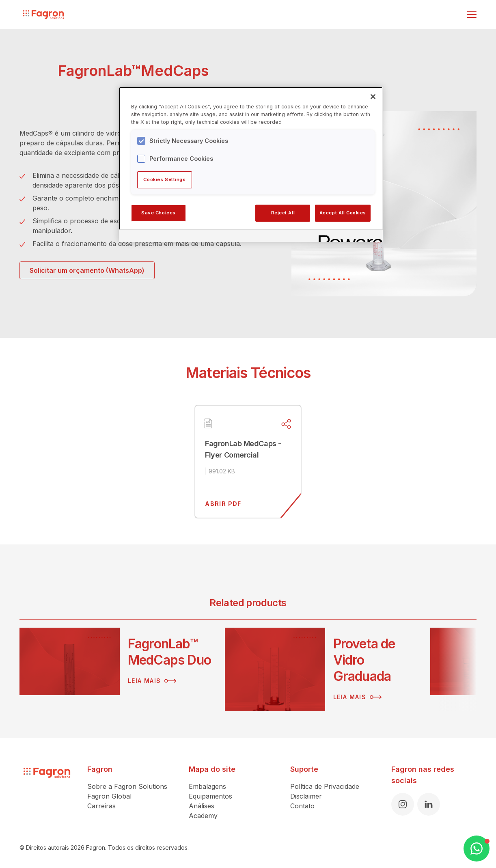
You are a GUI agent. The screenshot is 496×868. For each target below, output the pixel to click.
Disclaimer (306, 796)
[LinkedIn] (429, 804)
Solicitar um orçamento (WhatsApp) (87, 270)
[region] (251, 164)
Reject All (283, 213)
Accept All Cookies (343, 213)
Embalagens (207, 786)
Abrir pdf (223, 504)
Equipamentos (210, 796)
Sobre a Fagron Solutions (127, 786)
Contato (302, 806)
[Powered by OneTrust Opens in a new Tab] (348, 237)
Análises (202, 806)
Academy (203, 816)
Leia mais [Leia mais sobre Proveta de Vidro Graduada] (358, 697)
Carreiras (101, 806)
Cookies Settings (164, 179)
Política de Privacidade (325, 786)
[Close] (373, 97)
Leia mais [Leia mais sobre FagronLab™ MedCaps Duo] (152, 681)
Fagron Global (109, 796)
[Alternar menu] (472, 15)
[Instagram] (403, 804)
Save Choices (159, 213)
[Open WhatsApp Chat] (477, 849)
